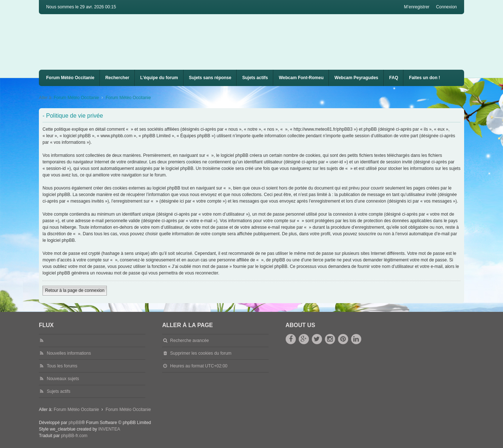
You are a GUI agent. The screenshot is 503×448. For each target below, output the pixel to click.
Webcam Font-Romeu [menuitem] (301, 78)
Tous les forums (62, 366)
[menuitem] (301, 78)
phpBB (75, 423)
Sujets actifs (255, 78)
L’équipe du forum (159, 78)
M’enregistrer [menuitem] (417, 7)
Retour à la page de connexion (75, 290)
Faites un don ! (424, 78)
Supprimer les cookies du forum (201, 353)
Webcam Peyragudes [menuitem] (356, 78)
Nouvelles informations (69, 353)
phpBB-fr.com (74, 436)
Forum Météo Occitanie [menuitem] (70, 78)
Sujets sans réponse (210, 78)
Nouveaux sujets (63, 379)
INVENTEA (109, 429)
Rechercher (117, 78)
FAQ (394, 78)
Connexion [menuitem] (446, 7)
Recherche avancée (190, 341)
